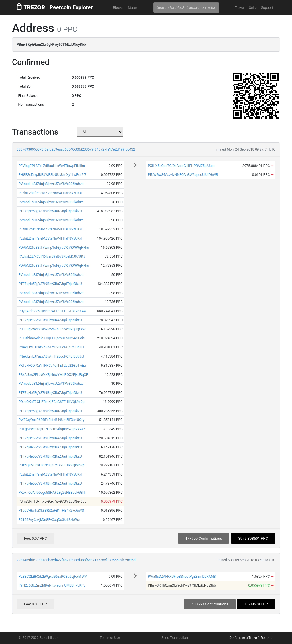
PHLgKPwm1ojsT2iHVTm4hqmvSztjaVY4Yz (52, 429)
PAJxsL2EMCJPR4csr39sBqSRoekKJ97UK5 (52, 256)
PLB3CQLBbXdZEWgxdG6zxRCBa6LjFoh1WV (52, 577)
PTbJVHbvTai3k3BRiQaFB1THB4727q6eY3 (51, 511)
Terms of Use (110, 638)
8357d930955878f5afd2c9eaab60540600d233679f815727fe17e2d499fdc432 (76, 149)
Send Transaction (175, 638)
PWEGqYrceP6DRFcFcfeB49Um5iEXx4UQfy (51, 420)
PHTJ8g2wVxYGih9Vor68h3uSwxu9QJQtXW (52, 329)
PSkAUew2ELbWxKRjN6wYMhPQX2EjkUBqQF (53, 375)
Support (267, 8)
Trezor (240, 8)
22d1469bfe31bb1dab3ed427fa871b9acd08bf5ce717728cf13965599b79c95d (76, 560)
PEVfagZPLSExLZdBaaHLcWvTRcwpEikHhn (51, 166)
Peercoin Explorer (71, 7)
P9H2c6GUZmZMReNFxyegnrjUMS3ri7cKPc (52, 585)
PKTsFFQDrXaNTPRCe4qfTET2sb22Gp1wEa (52, 366)
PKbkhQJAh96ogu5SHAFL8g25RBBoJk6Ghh (52, 493)
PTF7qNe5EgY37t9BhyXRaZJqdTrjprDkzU (50, 211)
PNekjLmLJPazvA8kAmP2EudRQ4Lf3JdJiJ (51, 347)
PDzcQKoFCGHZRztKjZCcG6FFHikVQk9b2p (51, 402)
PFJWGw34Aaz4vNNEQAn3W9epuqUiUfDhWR (183, 175)
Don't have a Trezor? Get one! (251, 638)
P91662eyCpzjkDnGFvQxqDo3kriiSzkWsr (49, 520)
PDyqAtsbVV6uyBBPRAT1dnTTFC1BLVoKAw (52, 311)
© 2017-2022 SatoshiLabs (39, 638)
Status (133, 8)
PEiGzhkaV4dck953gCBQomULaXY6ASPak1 (52, 338)
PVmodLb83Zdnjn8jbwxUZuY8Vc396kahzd (51, 184)
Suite (253, 8)
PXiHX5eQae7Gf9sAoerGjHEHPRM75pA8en (181, 166)
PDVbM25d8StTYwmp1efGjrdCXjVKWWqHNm (53, 248)
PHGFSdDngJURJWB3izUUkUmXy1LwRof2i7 (52, 175)
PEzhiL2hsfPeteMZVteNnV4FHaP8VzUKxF (51, 193)
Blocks (118, 8)
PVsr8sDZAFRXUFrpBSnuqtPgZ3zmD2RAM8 (182, 577)
